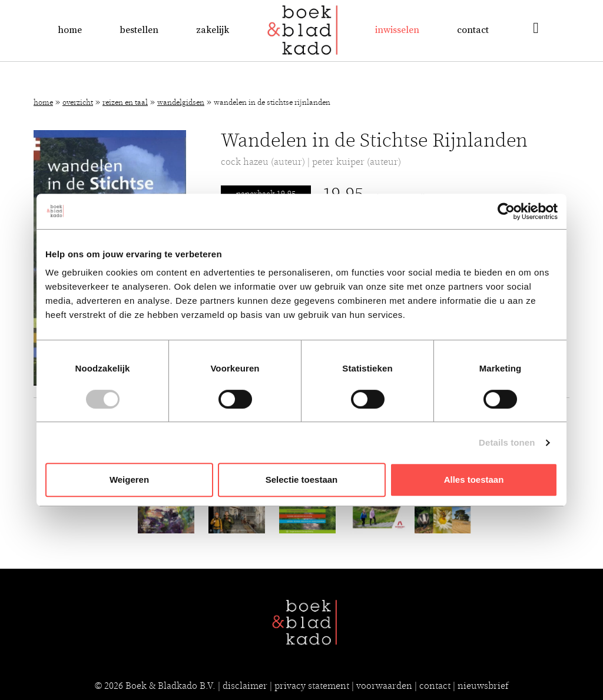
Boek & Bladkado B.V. (170, 686)
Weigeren (129, 480)
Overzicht (78, 103)
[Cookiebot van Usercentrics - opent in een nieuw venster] (506, 211)
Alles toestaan (474, 480)
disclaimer (245, 686)
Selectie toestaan (302, 480)
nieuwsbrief (483, 686)
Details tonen (507, 442)
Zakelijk (213, 30)
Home (70, 30)
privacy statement (312, 686)
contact (435, 686)
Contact (473, 30)
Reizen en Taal (125, 103)
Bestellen (139, 30)
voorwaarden (384, 686)
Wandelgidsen (181, 103)
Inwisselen (397, 30)
